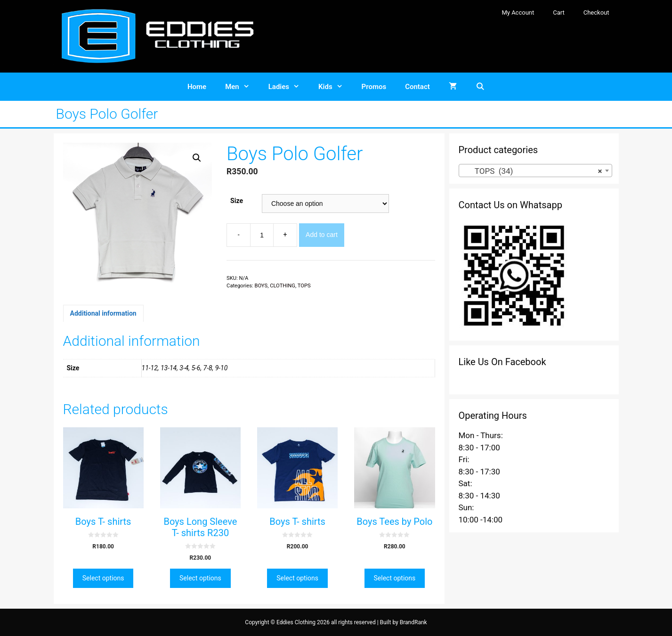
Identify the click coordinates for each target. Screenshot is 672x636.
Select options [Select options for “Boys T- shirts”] (103, 578)
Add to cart (322, 235)
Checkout (596, 12)
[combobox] (535, 171)
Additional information (103, 313)
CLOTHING (283, 286)
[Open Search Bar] (480, 87)
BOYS (261, 286)
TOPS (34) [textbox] (533, 171)
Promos (374, 87)
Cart (559, 12)
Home (197, 87)
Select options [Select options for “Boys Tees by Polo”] (395, 578)
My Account (518, 12)
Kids (335, 87)
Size (237, 201)
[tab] (103, 313)
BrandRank (413, 622)
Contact (417, 87)
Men (242, 87)
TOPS (304, 286)
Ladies (289, 87)
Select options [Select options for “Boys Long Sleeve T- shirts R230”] (200, 578)
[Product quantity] (262, 235)
